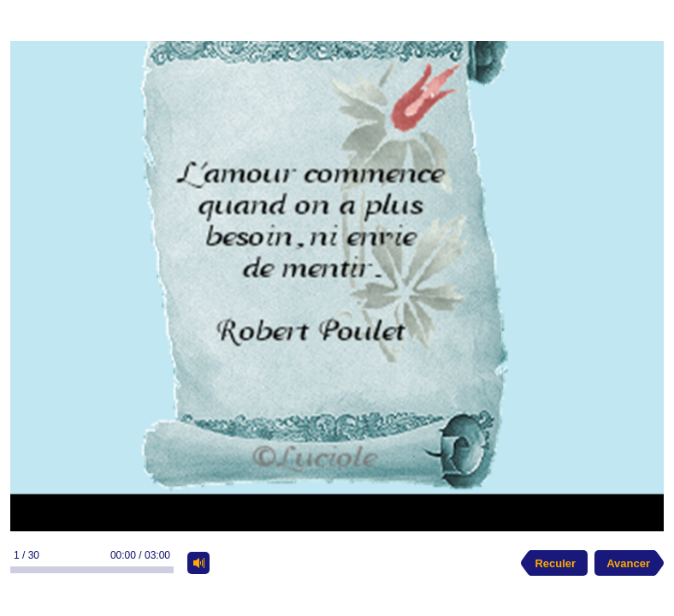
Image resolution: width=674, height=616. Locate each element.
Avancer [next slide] (628, 563)
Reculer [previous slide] (555, 563)
